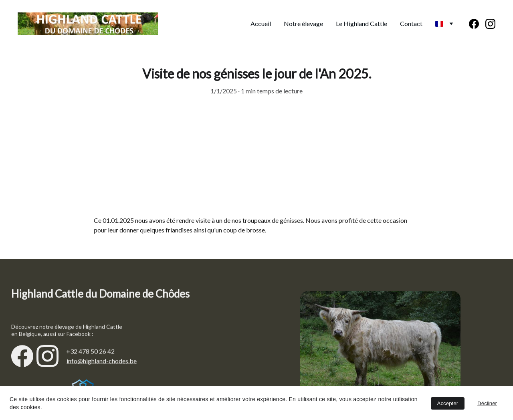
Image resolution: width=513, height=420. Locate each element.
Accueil (261, 23)
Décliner (487, 403)
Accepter (448, 403)
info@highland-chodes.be (102, 362)
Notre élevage (303, 23)
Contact (411, 23)
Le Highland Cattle (362, 23)
